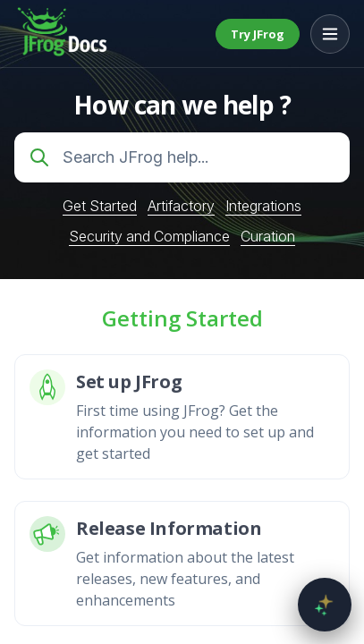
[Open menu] (330, 34)
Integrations (263, 206)
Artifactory (181, 206)
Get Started (100, 206)
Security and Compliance (149, 236)
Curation (268, 236)
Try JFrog (258, 34)
